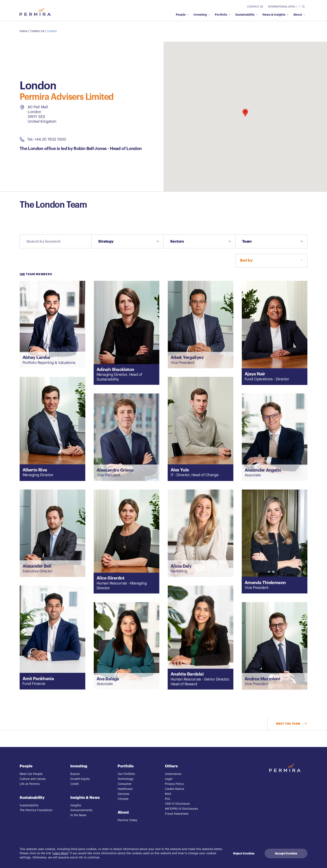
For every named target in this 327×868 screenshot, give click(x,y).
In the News (78, 815)
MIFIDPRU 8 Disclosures (181, 809)
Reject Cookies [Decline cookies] (244, 853)
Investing (202, 15)
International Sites (283, 7)
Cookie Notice (175, 789)
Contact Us (255, 7)
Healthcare (125, 789)
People (182, 15)
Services (123, 794)
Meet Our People (31, 774)
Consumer (125, 784)
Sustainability (246, 15)
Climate (123, 799)
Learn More (60, 853)
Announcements (81, 810)
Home (23, 31)
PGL (168, 799)
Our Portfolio (126, 774)
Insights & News (85, 798)
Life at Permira (30, 784)
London (52, 31)
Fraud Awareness (177, 814)
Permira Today (127, 820)
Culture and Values (33, 779)
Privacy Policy (174, 784)
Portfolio (223, 15)
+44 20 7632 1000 (50, 139)
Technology (125, 779)
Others (171, 766)
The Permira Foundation (36, 810)
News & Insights (275, 15)
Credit (75, 784)
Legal (169, 779)
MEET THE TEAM (292, 724)
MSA (168, 794)
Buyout (75, 774)
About (299, 15)
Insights (76, 806)
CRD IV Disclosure (177, 804)
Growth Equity (80, 779)
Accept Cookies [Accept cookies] (286, 853)
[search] (302, 6)
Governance (173, 774)
